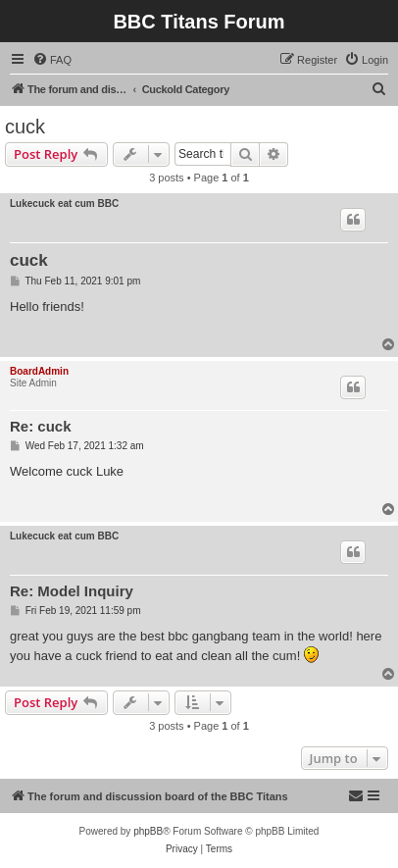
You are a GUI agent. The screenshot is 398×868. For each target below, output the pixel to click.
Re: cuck (41, 426)
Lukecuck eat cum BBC (64, 204)
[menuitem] (52, 60)
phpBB (148, 831)
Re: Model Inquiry (72, 591)
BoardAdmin (39, 371)
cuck (25, 127)
